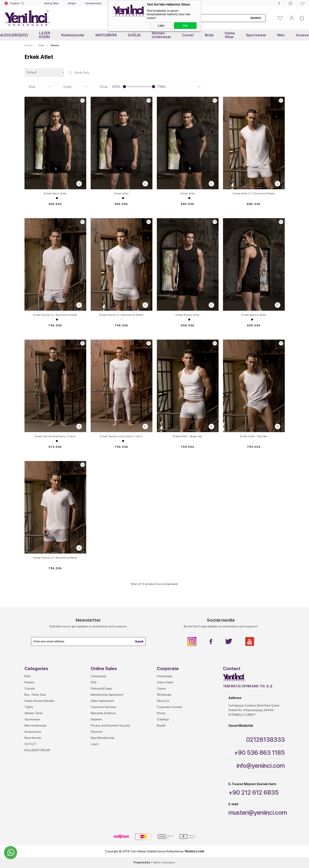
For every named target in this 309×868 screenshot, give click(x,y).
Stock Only (79, 72)
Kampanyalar (93, 3)
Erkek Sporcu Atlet (254, 315)
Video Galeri (165, 682)
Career (161, 688)
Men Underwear (35, 725)
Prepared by (142, 862)
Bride (209, 35)
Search (256, 18)
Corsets (30, 688)
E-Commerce (167, 862)
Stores (161, 713)
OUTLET (30, 744)
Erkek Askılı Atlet (55, 193)
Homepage (164, 676)
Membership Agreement (107, 695)
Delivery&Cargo (101, 688)
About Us (163, 701)
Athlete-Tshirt (34, 713)
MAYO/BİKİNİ (106, 35)
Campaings (98, 676)
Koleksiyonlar (73, 35)
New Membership (103, 738)
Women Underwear (161, 35)
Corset (188, 35)
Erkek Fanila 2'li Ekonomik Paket (55, 315)
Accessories (33, 732)
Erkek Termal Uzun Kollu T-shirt (121, 436)
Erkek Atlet (122, 193)
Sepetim (96, 719)
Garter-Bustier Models (39, 701)
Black (57, 198)
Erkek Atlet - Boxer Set (188, 436)
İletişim (72, 3)
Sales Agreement (102, 701)
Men (281, 35)
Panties (29, 682)
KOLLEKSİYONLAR (37, 750)
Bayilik (161, 725)
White (54, 198)
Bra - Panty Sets (35, 695)
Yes (185, 26)
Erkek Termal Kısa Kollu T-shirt (55, 436)
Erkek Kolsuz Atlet (188, 315)
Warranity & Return (103, 713)
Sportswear (256, 35)
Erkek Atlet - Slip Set (254, 436)
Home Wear (230, 35)
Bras (28, 676)
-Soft (155, 862)
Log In (95, 744)
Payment (96, 732)
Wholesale (164, 695)
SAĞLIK (134, 35)
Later (161, 26)
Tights (29, 707)
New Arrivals (33, 738)
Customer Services (103, 707)
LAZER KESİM (45, 35)
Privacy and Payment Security (110, 725)
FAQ (94, 682)
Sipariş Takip (51, 3)
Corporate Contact (169, 707)
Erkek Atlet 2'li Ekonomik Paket (254, 193)
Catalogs (163, 719)
